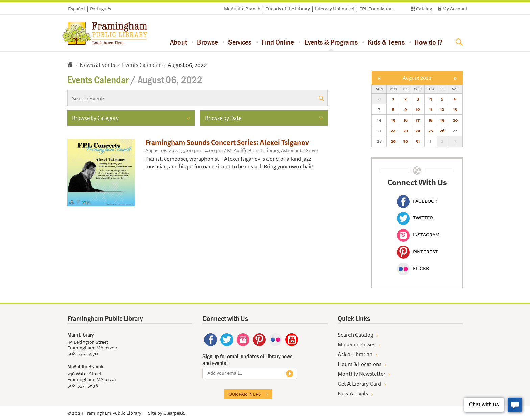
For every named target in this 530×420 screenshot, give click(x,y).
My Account (455, 9)
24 (418, 130)
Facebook (417, 201)
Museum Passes (356, 344)
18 (430, 120)
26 (442, 130)
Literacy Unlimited (335, 9)
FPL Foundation (376, 9)
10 (418, 109)
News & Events (97, 65)
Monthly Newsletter (362, 374)
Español (76, 9)
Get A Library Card (359, 384)
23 (406, 130)
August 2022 (417, 78)
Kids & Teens (386, 42)
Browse (208, 42)
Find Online (278, 42)
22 (393, 130)
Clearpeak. (174, 413)
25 (431, 130)
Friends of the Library (288, 9)
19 (442, 120)
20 (455, 120)
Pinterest (417, 252)
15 (393, 120)
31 (418, 141)
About (178, 42)
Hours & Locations (359, 364)
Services (240, 42)
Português (100, 9)
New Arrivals (353, 393)
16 (405, 120)
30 (405, 141)
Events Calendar (141, 65)
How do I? (429, 42)
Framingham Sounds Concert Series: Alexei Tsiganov (227, 142)
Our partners (245, 394)
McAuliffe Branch (242, 9)
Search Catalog (355, 335)
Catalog (424, 9)
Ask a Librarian (355, 354)
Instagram (418, 235)
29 (393, 141)
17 (418, 120)
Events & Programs (331, 42)
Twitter (415, 218)
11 (431, 109)
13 (455, 109)
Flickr (413, 268)
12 (442, 109)
